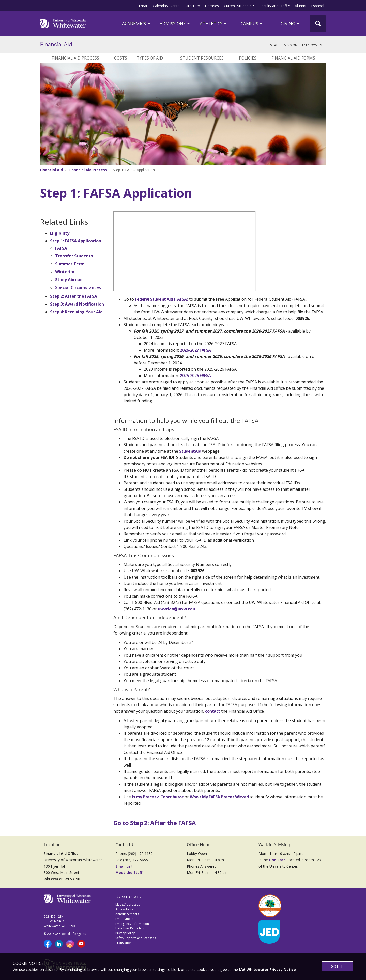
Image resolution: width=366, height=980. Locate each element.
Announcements (127, 914)
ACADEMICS (136, 24)
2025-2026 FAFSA (195, 376)
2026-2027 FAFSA (195, 350)
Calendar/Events (166, 6)
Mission (291, 45)
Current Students (238, 6)
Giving (290, 24)
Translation (124, 943)
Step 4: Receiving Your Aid (76, 312)
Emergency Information (132, 924)
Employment (313, 45)
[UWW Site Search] (318, 24)
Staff (275, 45)
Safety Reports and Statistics (136, 938)
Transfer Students (74, 256)
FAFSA (61, 248)
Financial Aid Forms (293, 58)
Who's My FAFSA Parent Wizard (219, 797)
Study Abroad (69, 280)
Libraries (212, 6)
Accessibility (124, 909)
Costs (121, 58)
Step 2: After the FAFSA (74, 296)
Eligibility (60, 233)
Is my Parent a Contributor (158, 797)
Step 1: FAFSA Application (76, 241)
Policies (248, 58)
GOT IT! (337, 966)
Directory (192, 6)
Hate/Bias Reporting (130, 928)
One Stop (277, 860)
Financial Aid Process (75, 58)
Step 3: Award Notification (77, 304)
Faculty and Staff (273, 6)
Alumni (300, 6)
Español (318, 6)
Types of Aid (150, 58)
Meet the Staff (129, 873)
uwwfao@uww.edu (176, 609)
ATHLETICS (213, 24)
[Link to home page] (63, 23)
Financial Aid (56, 44)
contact (213, 711)
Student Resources (202, 58)
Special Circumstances (78, 287)
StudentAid (190, 451)
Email (143, 6)
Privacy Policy (125, 933)
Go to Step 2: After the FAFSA (155, 823)
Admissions (175, 24)
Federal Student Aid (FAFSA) (162, 299)
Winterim (65, 272)
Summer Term (70, 264)
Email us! (124, 866)
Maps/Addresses (128, 905)
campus (252, 24)
